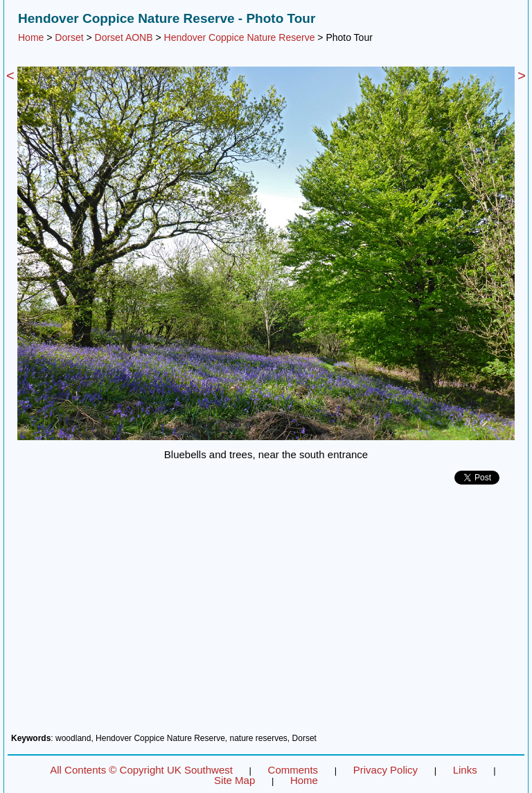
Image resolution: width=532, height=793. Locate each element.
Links (465, 770)
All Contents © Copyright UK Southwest (141, 770)
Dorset (69, 37)
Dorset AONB (124, 37)
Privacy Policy (385, 770)
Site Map (234, 780)
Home (31, 37)
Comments (293, 770)
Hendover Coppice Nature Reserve (240, 37)
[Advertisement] (266, 614)
